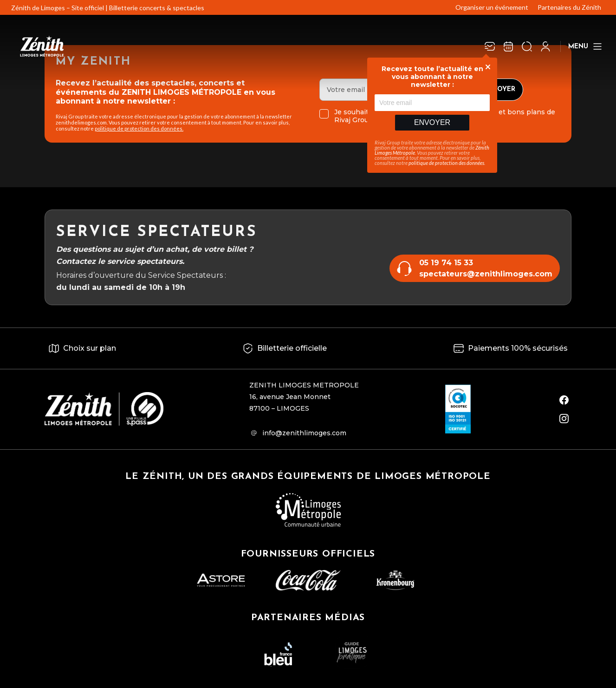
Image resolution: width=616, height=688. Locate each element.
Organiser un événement (492, 7)
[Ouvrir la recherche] (527, 46)
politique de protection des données (446, 163)
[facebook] (564, 400)
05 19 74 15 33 (446, 263)
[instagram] (564, 419)
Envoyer (432, 122)
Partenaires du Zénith (569, 7)
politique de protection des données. (139, 128)
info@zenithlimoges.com (304, 433)
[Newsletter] (490, 46)
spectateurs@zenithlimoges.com (486, 274)
